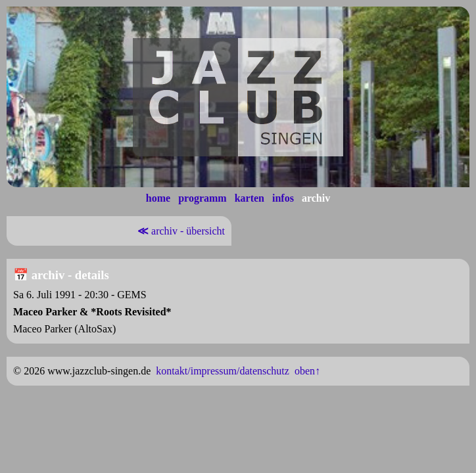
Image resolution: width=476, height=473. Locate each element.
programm (202, 198)
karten (250, 198)
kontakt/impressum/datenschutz (223, 371)
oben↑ (307, 371)
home (158, 198)
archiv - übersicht (180, 231)
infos (283, 198)
